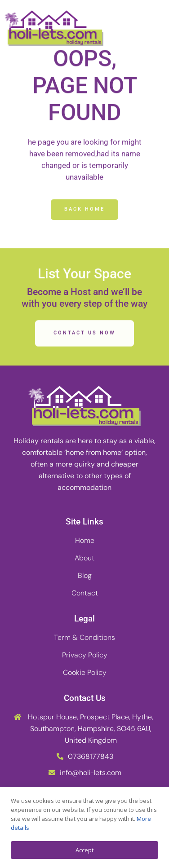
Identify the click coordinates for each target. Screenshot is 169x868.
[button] (153, 28)
